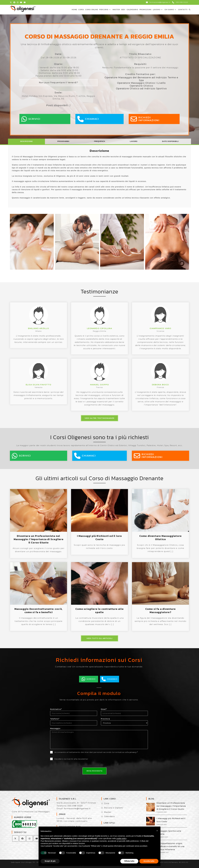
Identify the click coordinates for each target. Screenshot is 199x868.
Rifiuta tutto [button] (129, 861)
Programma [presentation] (63, 141)
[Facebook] (22, 838)
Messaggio (55, 728)
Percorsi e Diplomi (114, 808)
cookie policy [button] (121, 838)
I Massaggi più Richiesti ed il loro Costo (99, 538)
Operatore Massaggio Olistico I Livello (141, 83)
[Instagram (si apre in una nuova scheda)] (18, 2)
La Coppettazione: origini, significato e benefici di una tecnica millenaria (170, 846)
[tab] (27, 141)
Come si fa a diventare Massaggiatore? (160, 611)
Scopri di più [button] (50, 861)
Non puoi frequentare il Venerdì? (59, 82)
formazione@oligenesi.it (77, 809)
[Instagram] (30, 838)
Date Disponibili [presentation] (170, 141)
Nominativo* (56, 709)
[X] (15, 838)
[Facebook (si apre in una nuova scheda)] (14, 2)
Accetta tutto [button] (149, 861)
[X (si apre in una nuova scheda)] (11, 2)
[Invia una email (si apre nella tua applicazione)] (25, 2)
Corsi (107, 803)
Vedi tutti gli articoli (99, 638)
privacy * (134, 752)
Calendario (109, 816)
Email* (104, 709)
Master (108, 812)
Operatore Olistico (141, 86)
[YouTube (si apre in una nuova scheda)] (21, 2)
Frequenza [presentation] (100, 141)
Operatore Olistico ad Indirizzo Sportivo (141, 89)
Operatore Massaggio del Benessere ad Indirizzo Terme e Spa (141, 79)
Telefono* (55, 719)
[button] (157, 831)
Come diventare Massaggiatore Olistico (161, 538)
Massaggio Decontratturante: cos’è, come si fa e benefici (39, 611)
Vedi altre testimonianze (99, 418)
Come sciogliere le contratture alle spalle (99, 611)
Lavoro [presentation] (134, 141)
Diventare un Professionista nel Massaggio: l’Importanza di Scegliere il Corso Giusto (39, 539)
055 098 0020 (75, 806)
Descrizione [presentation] (27, 141)
